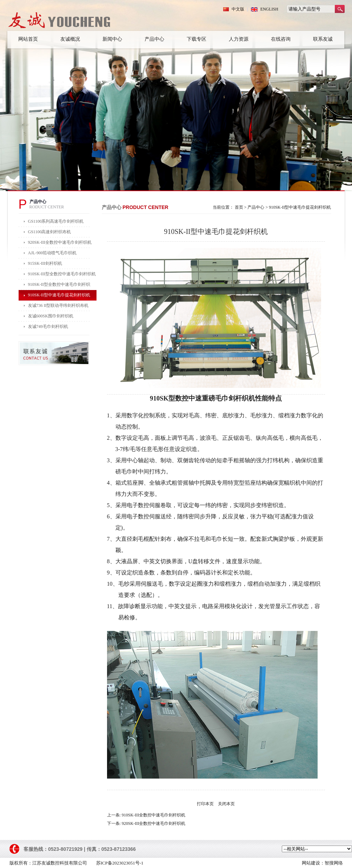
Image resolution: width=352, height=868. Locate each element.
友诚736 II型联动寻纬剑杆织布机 (58, 305)
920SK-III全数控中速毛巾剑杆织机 (60, 242)
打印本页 (205, 804)
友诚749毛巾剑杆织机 (48, 327)
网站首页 (28, 39)
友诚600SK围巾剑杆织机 (51, 316)
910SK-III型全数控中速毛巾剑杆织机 (62, 274)
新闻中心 (112, 39)
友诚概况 (70, 39)
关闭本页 (226, 804)
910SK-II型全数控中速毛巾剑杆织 (59, 284)
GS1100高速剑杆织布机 (50, 232)
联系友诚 (323, 39)
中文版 (238, 9)
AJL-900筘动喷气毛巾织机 (52, 253)
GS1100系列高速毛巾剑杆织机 (56, 221)
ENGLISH (269, 9)
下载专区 (197, 39)
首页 (239, 207)
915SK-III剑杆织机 (45, 263)
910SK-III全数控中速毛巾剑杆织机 (154, 815)
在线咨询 (281, 39)
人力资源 (239, 39)
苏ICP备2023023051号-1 (120, 863)
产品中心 (154, 39)
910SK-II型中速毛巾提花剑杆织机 (59, 295)
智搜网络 (334, 863)
